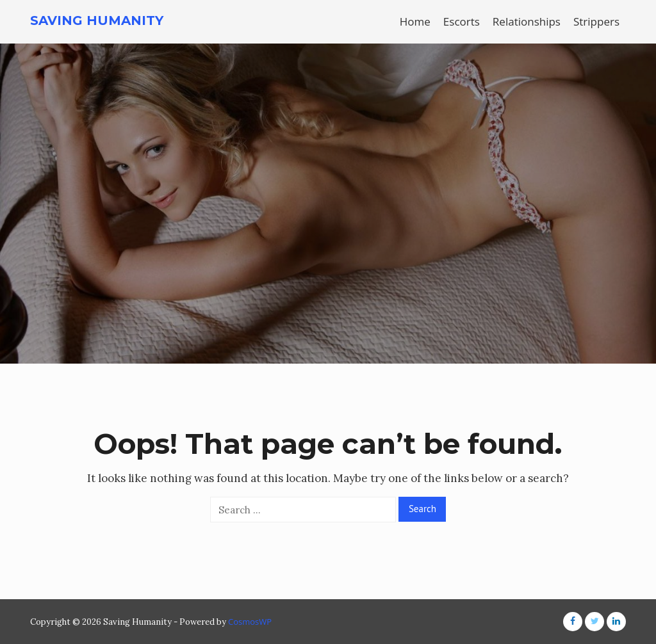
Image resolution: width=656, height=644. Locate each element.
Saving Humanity (97, 20)
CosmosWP (250, 622)
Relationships (527, 21)
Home (415, 21)
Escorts (462, 21)
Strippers (596, 21)
